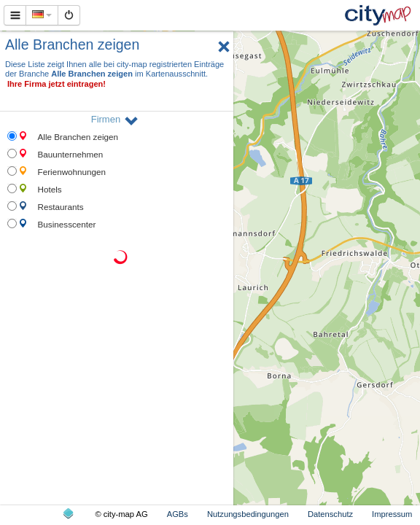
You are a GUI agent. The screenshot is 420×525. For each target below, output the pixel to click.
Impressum (392, 514)
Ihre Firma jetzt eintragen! (57, 84)
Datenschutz (330, 514)
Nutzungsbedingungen (248, 514)
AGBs (178, 514)
